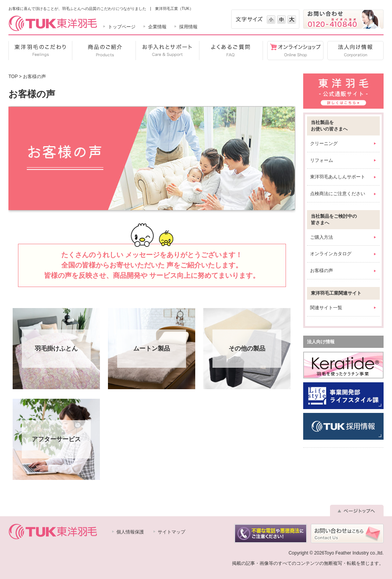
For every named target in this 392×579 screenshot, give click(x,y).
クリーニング (324, 144)
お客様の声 (322, 271)
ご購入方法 (322, 237)
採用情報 (188, 27)
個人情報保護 (130, 532)
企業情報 (157, 27)
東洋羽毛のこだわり (40, 51)
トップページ (122, 27)
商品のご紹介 (104, 51)
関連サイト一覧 (326, 308)
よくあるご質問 (231, 51)
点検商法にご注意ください (338, 194)
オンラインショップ (293, 51)
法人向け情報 (354, 51)
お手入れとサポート (167, 51)
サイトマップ (171, 532)
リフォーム (322, 160)
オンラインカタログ (331, 254)
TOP (13, 77)
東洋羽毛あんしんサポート (338, 177)
